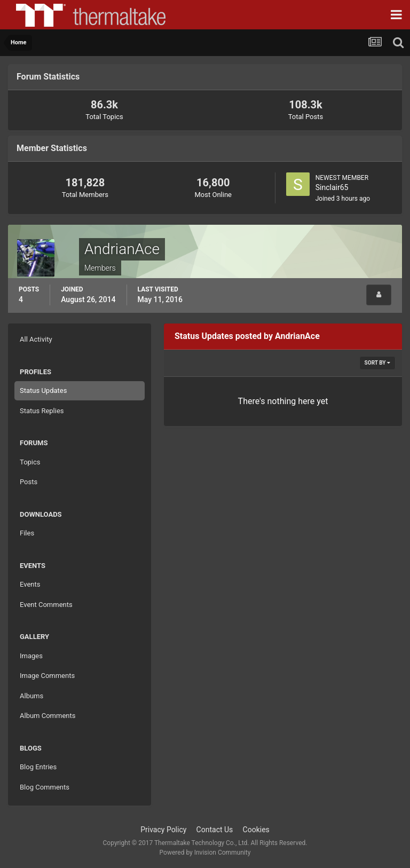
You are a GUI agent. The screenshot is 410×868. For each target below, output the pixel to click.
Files (27, 533)
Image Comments (47, 676)
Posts (29, 482)
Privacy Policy (163, 830)
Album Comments (48, 716)
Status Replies (42, 411)
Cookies (256, 830)
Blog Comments (45, 787)
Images (31, 656)
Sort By (377, 363)
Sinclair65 (332, 187)
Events (30, 584)
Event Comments (46, 605)
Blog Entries (38, 767)
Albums (31, 696)
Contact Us (215, 830)
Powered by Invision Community (205, 853)
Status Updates (43, 390)
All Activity (36, 339)
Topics (30, 462)
